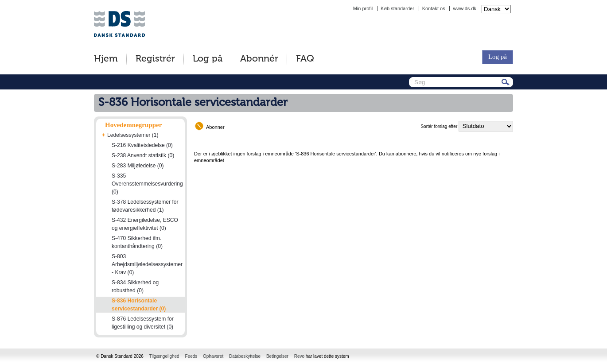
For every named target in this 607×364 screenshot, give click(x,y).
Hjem (106, 59)
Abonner (215, 127)
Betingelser (277, 356)
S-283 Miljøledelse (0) (138, 166)
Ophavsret (213, 356)
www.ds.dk (465, 8)
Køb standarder (397, 8)
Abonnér (259, 59)
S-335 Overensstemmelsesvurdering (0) (147, 184)
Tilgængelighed (164, 356)
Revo (299, 356)
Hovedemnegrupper (133, 125)
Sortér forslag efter (439, 126)
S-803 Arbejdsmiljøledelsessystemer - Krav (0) (147, 264)
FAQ (305, 59)
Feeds (191, 356)
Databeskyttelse (245, 356)
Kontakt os (434, 8)
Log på (208, 59)
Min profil (363, 8)
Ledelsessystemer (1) (133, 135)
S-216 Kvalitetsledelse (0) (142, 145)
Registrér (155, 59)
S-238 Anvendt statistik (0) (143, 155)
